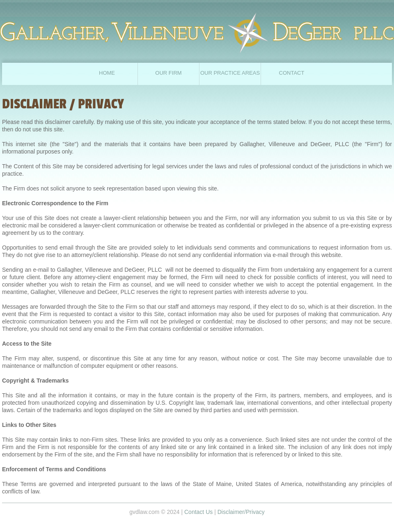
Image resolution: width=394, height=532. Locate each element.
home (107, 73)
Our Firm (168, 73)
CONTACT (292, 73)
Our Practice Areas (230, 73)
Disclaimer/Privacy (241, 512)
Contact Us (198, 512)
